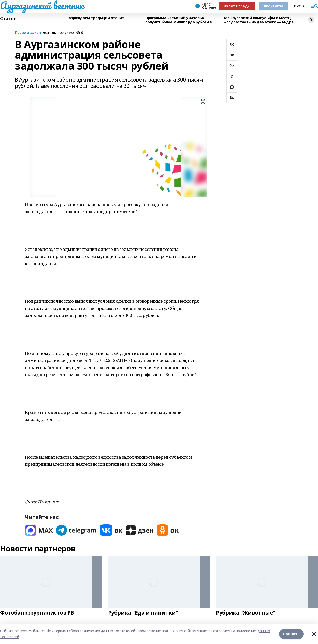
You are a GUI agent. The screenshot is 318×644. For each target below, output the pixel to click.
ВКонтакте (274, 6)
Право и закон (28, 33)
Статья (8, 19)
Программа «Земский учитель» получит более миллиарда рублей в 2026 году (179, 20)
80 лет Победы (237, 6)
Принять (291, 634)
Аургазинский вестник (42, 5)
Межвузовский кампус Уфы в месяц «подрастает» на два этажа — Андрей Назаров (260, 20)
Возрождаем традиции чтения (95, 18)
